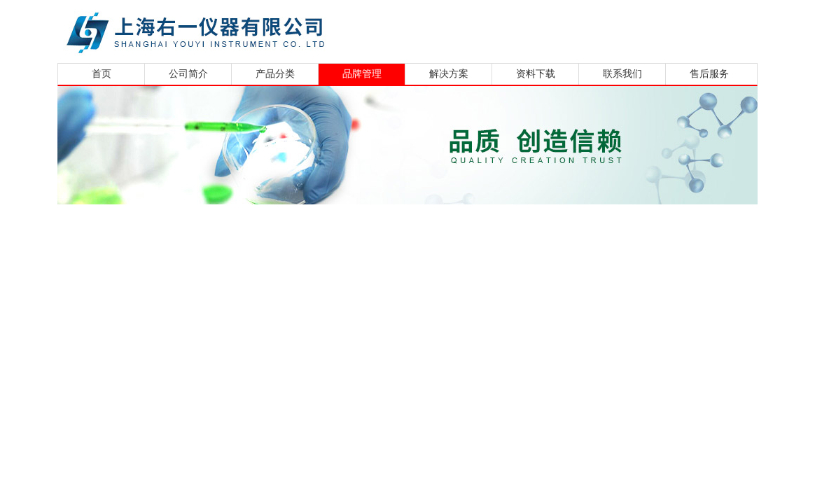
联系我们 (622, 74)
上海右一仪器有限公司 (250, 30)
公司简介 (188, 74)
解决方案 (449, 74)
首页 (102, 74)
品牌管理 (362, 74)
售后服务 (709, 74)
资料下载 (536, 74)
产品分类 (275, 74)
